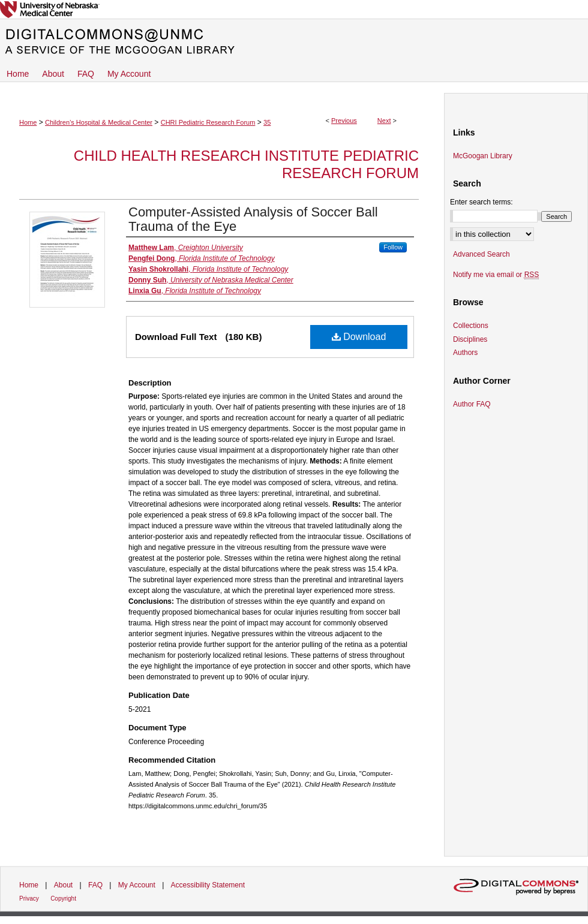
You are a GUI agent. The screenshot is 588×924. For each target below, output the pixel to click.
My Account (137, 885)
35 (267, 122)
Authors (465, 353)
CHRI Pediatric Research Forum (208, 122)
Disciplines (470, 339)
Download (359, 337)
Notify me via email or (496, 275)
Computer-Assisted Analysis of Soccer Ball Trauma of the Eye (253, 219)
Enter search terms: (481, 202)
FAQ (95, 885)
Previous (344, 121)
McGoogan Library (483, 156)
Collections (471, 326)
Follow (393, 247)
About (63, 885)
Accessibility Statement (208, 885)
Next (384, 121)
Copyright (63, 899)
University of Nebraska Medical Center (294, 9)
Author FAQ (472, 404)
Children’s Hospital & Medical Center (99, 122)
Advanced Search (481, 254)
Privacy (29, 899)
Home (28, 122)
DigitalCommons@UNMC (294, 42)
